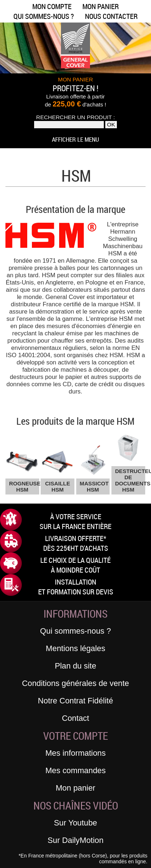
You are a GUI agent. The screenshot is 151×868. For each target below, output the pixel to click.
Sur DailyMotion (75, 840)
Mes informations (75, 753)
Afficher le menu (75, 139)
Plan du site (75, 666)
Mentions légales (75, 648)
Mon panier (101, 6)
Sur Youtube (76, 823)
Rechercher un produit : (76, 117)
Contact (75, 718)
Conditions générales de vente (76, 683)
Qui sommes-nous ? (44, 16)
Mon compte (52, 6)
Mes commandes (75, 770)
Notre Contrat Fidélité (75, 701)
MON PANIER (75, 79)
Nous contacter (111, 16)
